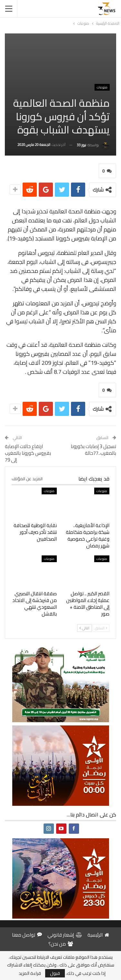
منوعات (102, 87)
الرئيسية (98, 935)
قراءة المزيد (30, 973)
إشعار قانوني (65, 935)
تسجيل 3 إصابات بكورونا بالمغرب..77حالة (93, 450)
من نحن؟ (61, 944)
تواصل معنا (27, 935)
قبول (55, 973)
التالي (84, 628)
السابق (101, 628)
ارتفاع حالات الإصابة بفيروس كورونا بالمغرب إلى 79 (28, 453)
